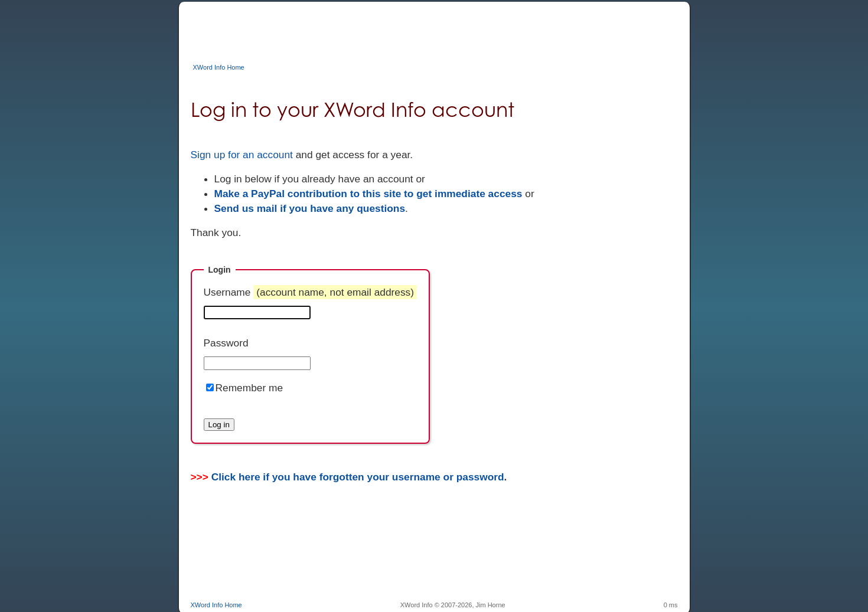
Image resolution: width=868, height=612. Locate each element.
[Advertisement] (406, 28)
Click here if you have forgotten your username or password (358, 477)
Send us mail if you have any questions (310, 208)
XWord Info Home (219, 67)
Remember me (249, 388)
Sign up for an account (242, 155)
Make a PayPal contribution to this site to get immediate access (368, 194)
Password (226, 343)
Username (311, 292)
